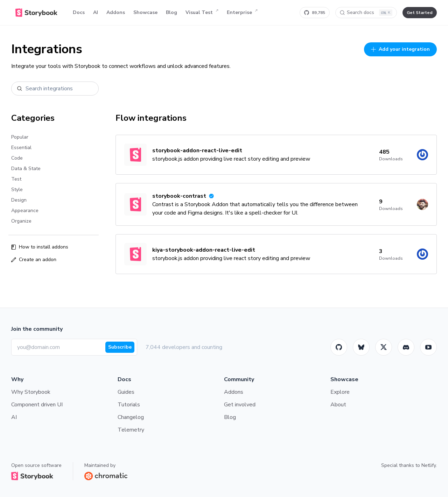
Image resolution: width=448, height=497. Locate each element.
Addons (116, 12)
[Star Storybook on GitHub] (315, 13)
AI (96, 12)
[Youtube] (428, 347)
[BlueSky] (361, 347)
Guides (126, 392)
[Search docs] (366, 13)
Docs (79, 12)
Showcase (145, 12)
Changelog (131, 417)
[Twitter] (384, 347)
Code (17, 158)
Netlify (429, 465)
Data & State (26, 169)
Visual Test (202, 13)
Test (16, 179)
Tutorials (129, 405)
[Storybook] (406, 347)
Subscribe (120, 347)
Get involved (240, 405)
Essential (21, 148)
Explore (340, 392)
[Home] (36, 13)
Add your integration (400, 49)
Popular (20, 137)
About (338, 405)
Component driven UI (37, 405)
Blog (171, 12)
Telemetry (131, 430)
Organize (21, 221)
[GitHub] (339, 347)
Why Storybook (31, 392)
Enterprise (242, 13)
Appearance (25, 211)
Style (17, 190)
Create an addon (34, 260)
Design (19, 200)
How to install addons (40, 247)
